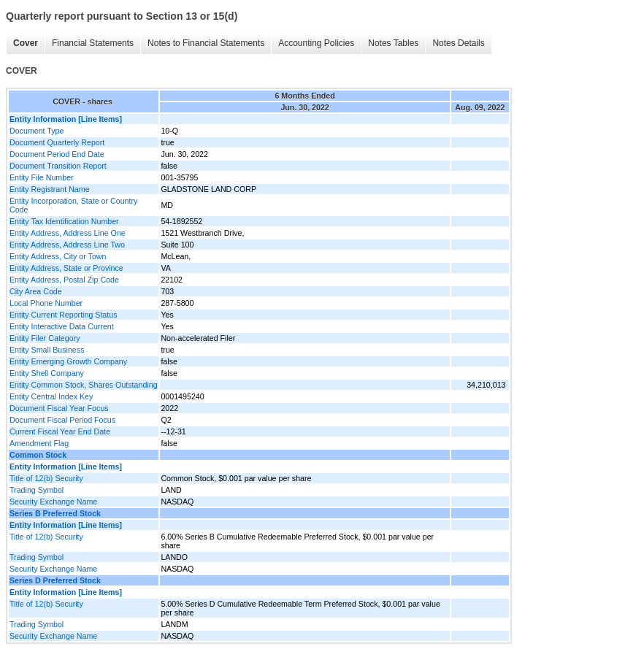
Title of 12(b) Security (46, 478)
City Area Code (36, 291)
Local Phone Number (46, 303)
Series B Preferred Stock (55, 513)
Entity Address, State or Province (66, 268)
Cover (26, 43)
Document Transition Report (58, 166)
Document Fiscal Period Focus (62, 420)
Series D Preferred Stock (55, 580)
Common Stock (38, 455)
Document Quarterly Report (57, 142)
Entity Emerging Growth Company (68, 361)
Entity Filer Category (45, 338)
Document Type (37, 131)
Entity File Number (42, 177)
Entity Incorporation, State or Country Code (73, 205)
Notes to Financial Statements (206, 43)
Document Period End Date (57, 154)
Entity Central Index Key (51, 396)
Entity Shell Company (47, 373)
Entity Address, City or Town (58, 256)
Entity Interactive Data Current (62, 326)
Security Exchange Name (53, 502)
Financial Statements (93, 43)
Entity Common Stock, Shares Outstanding (84, 385)
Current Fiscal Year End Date (60, 431)
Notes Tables (393, 43)
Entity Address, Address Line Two (67, 245)
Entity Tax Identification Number (64, 221)
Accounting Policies (316, 43)
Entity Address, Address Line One (68, 233)
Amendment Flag (39, 443)
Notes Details (458, 43)
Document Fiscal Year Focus (59, 408)
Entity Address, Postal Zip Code (64, 280)
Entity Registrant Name (50, 189)
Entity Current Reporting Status (63, 315)
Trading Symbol (37, 490)
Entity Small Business (47, 350)
